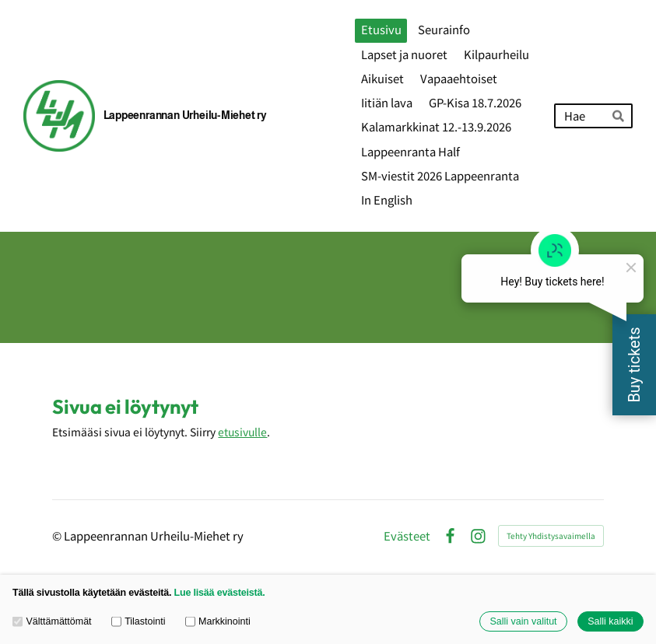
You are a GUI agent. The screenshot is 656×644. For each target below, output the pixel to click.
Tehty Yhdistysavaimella (551, 535)
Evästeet (407, 536)
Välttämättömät (52, 621)
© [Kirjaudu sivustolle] (58, 535)
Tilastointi (139, 621)
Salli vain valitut (523, 621)
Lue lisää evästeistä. (220, 593)
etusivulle (242, 432)
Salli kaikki (610, 621)
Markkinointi (218, 621)
